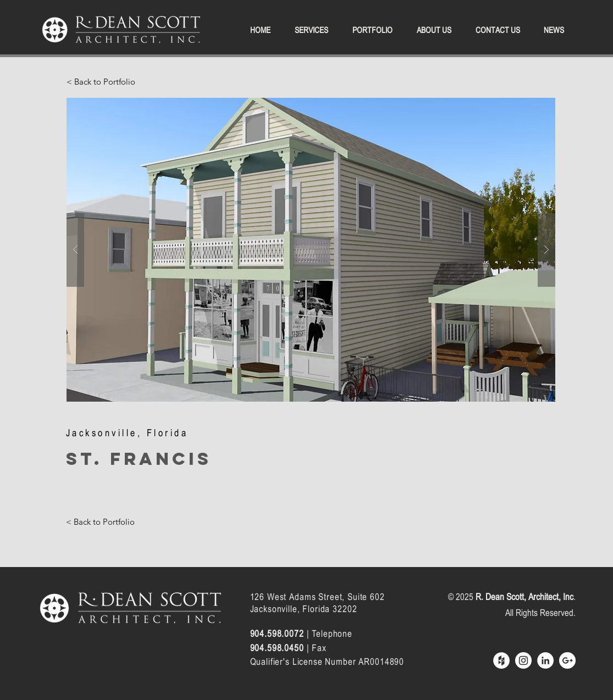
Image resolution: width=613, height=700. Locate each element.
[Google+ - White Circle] (567, 660)
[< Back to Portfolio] (101, 81)
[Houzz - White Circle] (501, 660)
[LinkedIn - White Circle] (545, 660)
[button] (311, 250)
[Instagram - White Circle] (523, 660)
